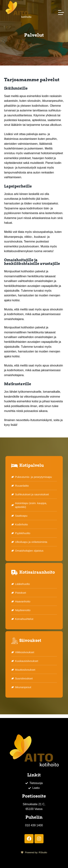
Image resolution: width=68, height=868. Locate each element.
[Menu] (61, 12)
